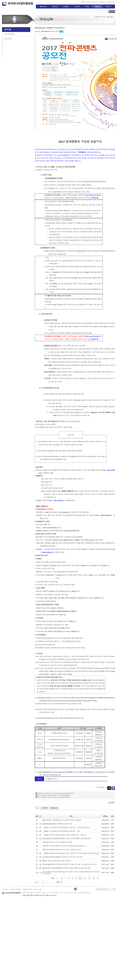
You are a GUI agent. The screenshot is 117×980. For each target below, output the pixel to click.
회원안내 (55, 7)
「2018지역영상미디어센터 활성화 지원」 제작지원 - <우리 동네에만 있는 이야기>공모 (71, 853)
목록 (111, 803)
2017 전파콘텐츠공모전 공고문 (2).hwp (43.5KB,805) (54, 797)
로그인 (88, 2)
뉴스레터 (77, 7)
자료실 (87, 7)
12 (85, 878)
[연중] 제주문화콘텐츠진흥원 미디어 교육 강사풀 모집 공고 (62, 850)
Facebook (113, 788)
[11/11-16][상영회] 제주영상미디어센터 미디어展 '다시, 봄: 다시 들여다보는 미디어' (70, 864)
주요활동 (66, 7)
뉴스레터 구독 (110, 2)
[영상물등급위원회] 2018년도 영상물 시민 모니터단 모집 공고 (63, 857)
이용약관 (5, 889)
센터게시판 (8, 39)
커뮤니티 (97, 7)
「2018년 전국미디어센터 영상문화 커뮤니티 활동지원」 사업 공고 (64, 835)
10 (76, 878)
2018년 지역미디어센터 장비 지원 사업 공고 (57, 861)
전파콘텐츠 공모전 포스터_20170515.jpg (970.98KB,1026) (55, 793)
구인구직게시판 (9, 34)
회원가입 (95, 2)
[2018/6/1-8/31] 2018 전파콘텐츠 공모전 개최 (57, 824)
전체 (37, 808)
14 (93, 878)
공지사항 (8, 30)
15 (98, 878)
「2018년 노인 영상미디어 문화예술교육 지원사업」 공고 (61, 831)
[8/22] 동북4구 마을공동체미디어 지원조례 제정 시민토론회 (62, 820)
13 (89, 878)
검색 (112, 11)
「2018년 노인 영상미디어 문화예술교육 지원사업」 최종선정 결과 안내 (66, 828)
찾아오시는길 (38, 889)
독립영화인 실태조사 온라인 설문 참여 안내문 (57, 842)
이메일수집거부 (27, 889)
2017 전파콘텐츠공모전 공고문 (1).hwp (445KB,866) (54, 795)
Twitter (109, 788)
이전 (53, 878)
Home (83, 2)
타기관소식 (54, 808)
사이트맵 (102, 2)
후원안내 (108, 7)
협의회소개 (43, 7)
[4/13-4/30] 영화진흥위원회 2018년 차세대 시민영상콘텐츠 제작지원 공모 (66, 839)
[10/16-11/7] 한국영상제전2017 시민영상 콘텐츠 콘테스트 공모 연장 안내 (66, 868)
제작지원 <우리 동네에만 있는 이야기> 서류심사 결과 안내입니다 (64, 846)
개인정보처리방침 (15, 889)
